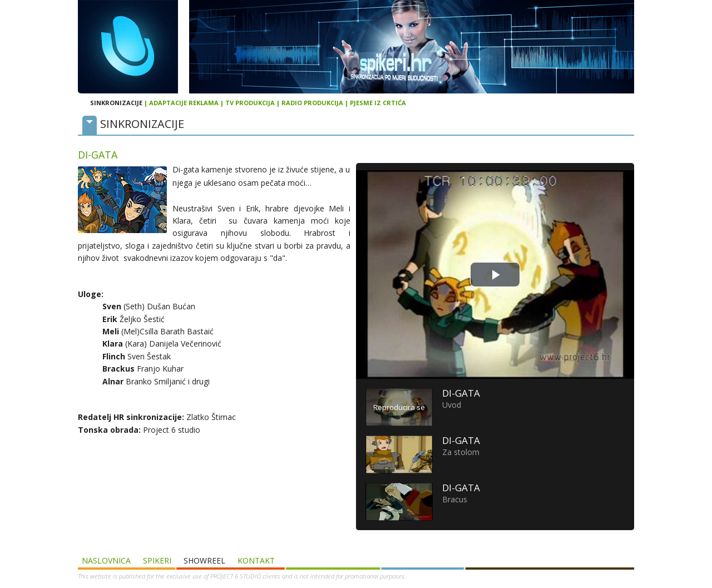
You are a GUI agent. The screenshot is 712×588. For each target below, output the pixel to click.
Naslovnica (106, 560)
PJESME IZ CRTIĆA (378, 103)
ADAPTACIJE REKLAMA (184, 103)
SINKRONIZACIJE (116, 103)
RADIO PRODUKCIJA (312, 103)
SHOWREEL (204, 560)
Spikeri (157, 560)
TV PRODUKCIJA (250, 103)
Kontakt (256, 560)
